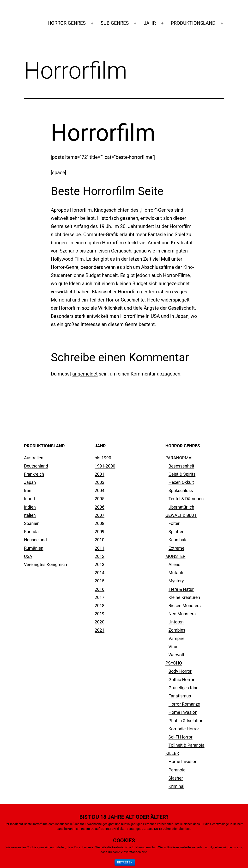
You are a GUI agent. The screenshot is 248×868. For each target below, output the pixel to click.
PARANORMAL (180, 458)
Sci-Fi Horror (181, 737)
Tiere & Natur (181, 589)
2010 (99, 540)
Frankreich (34, 474)
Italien (30, 515)
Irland (29, 499)
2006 (99, 507)
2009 (99, 532)
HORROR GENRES (67, 23)
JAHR (150, 23)
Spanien (32, 523)
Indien (30, 507)
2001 (99, 474)
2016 (99, 589)
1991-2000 (105, 466)
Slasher (176, 778)
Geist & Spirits (182, 474)
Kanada (31, 532)
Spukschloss (181, 490)
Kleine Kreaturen (184, 597)
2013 (99, 564)
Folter (174, 523)
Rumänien (34, 548)
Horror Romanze (184, 704)
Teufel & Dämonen (186, 499)
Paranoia (177, 770)
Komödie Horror (184, 729)
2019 (99, 614)
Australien (34, 458)
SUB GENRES (115, 23)
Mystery (176, 581)
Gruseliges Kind (184, 688)
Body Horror (180, 671)
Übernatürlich (181, 507)
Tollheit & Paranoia (187, 745)
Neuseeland (35, 540)
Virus (173, 647)
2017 (99, 597)
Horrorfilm (113, 243)
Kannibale (178, 540)
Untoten (176, 622)
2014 (99, 573)
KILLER (172, 753)
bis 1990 (103, 458)
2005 (99, 499)
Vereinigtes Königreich (45, 564)
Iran (28, 490)
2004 (99, 490)
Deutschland (36, 466)
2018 (99, 606)
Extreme (176, 548)
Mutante (177, 573)
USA (28, 556)
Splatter (176, 532)
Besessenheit (181, 466)
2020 (99, 622)
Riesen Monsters (185, 606)
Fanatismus (180, 696)
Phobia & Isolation (186, 721)
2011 (99, 548)
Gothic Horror (181, 680)
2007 (99, 515)
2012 (99, 556)
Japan (30, 482)
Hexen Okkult (181, 482)
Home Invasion (183, 712)
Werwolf (176, 655)
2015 (99, 581)
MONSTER (175, 556)
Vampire (177, 638)
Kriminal (176, 786)
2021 (99, 630)
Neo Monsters (182, 614)
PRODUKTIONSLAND (193, 23)
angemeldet (85, 374)
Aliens (174, 564)
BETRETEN (125, 862)
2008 (99, 523)
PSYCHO (174, 663)
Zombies (177, 630)
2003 (99, 482)
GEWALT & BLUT (181, 515)
